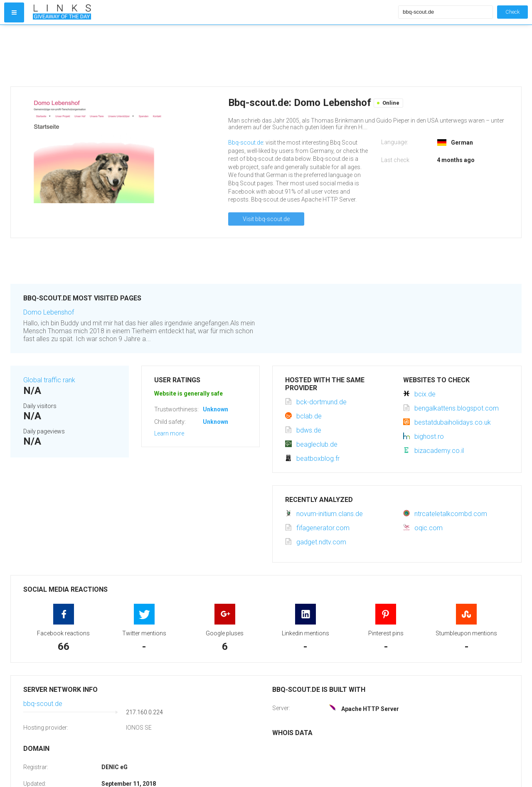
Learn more (169, 433)
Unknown (216, 409)
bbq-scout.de (43, 704)
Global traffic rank (49, 380)
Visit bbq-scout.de (266, 219)
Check (512, 12)
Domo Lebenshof (49, 312)
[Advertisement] (214, 56)
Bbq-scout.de (246, 143)
